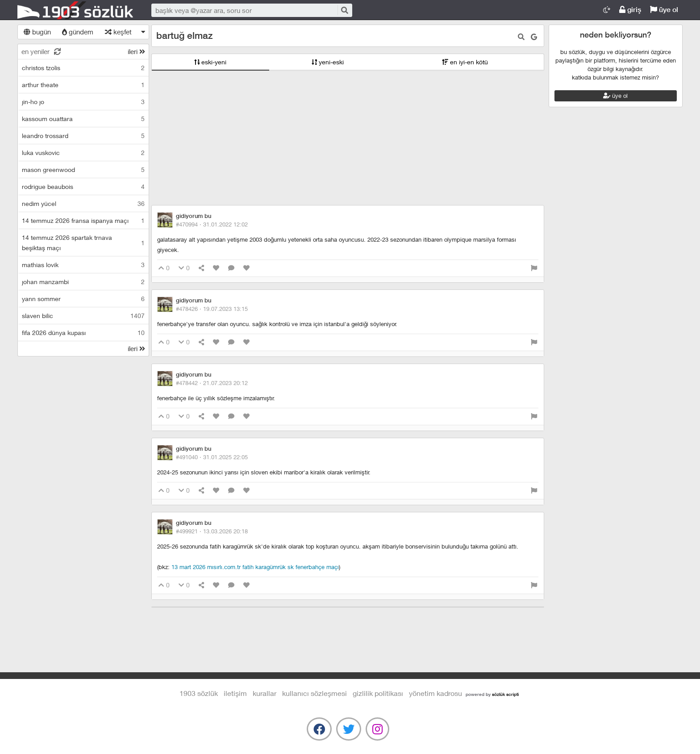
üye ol (664, 10)
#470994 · (212, 224)
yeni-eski (328, 62)
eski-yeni (210, 62)
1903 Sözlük (75, 10)
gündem (78, 32)
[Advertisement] (348, 138)
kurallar (265, 693)
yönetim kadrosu (435, 693)
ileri (136, 51)
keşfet (118, 32)
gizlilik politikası (378, 693)
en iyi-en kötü (465, 62)
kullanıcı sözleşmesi (315, 693)
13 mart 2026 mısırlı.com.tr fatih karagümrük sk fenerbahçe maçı (255, 567)
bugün (37, 32)
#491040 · (212, 457)
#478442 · (212, 383)
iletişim (235, 693)
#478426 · (212, 309)
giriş (630, 10)
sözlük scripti (505, 694)
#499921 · (212, 531)
